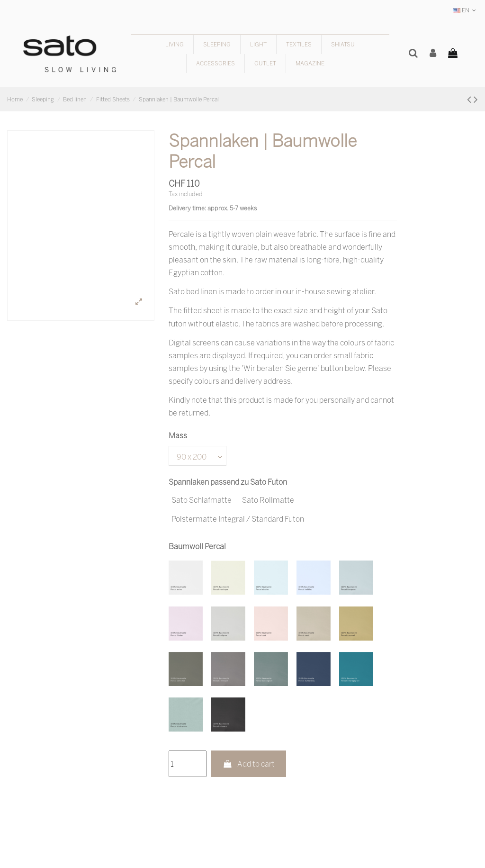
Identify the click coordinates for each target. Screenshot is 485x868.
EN (465, 10)
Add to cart (249, 764)
